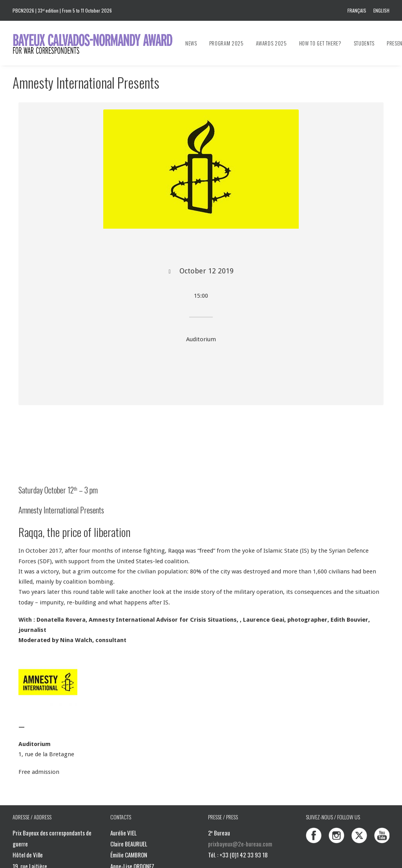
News (191, 43)
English (381, 10)
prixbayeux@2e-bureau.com (240, 844)
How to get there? (320, 43)
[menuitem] (358, 10)
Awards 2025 (271, 43)
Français (357, 10)
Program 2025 (227, 43)
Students (364, 43)
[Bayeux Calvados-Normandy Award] (96, 43)
